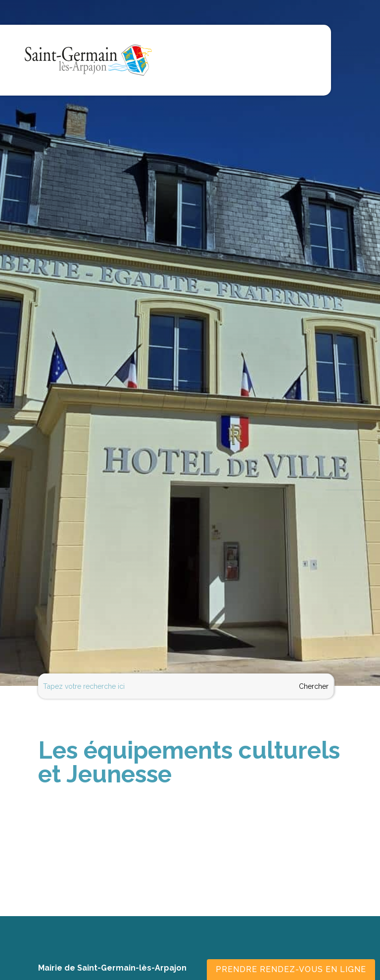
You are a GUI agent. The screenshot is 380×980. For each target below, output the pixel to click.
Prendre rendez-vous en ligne (291, 969)
